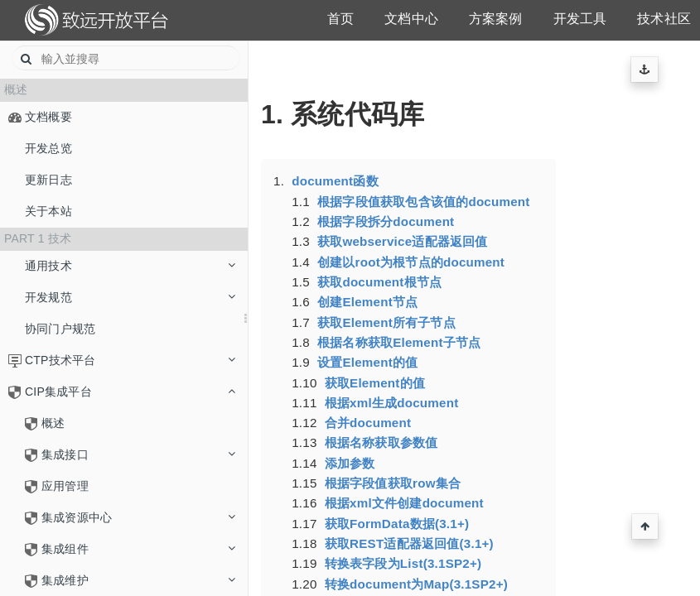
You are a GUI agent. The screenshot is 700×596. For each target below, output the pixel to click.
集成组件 (138, 549)
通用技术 (130, 266)
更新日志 (48, 180)
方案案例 (496, 19)
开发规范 (130, 297)
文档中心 (411, 19)
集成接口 (138, 454)
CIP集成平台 (130, 392)
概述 (53, 423)
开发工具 (580, 19)
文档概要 (48, 117)
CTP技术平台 (130, 360)
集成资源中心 (138, 517)
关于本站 (48, 211)
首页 (340, 19)
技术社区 (664, 19)
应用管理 (65, 486)
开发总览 (48, 148)
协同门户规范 (60, 329)
